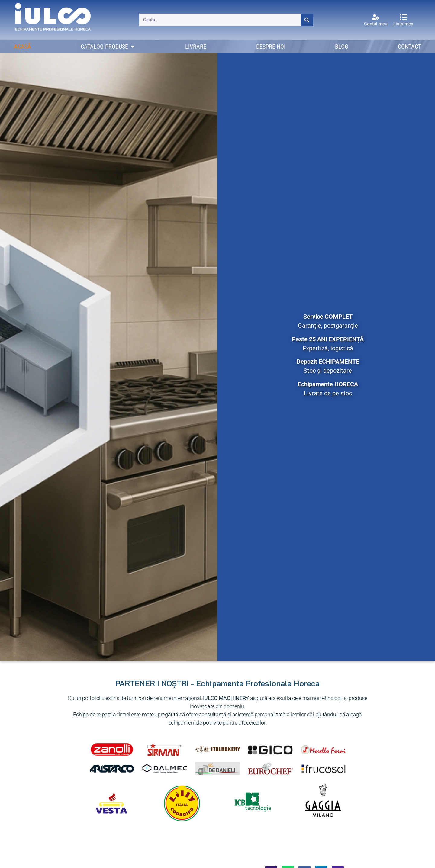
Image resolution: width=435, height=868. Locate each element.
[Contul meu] (376, 17)
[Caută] (307, 20)
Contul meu (376, 24)
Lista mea (403, 24)
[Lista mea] (403, 17)
